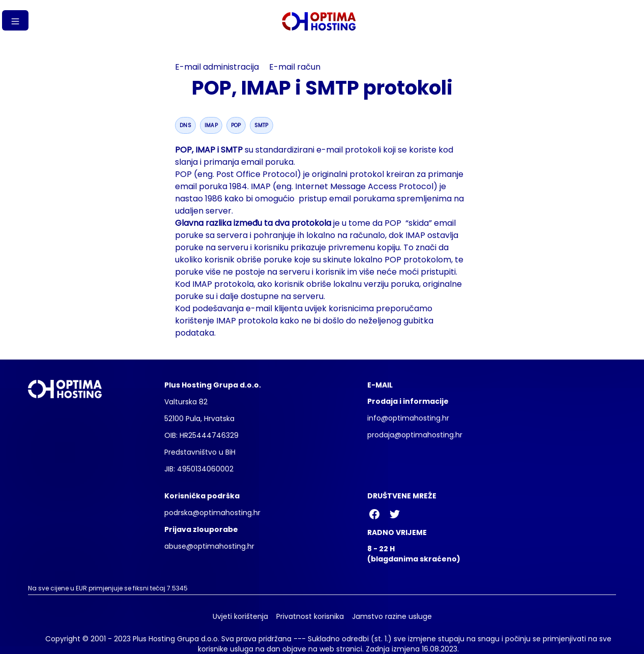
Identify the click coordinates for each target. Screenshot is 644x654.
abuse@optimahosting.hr (209, 546)
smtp (261, 125)
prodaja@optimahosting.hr (415, 435)
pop (236, 125)
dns (185, 125)
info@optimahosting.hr (408, 418)
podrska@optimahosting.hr (212, 513)
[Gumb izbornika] (15, 20)
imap (211, 125)
